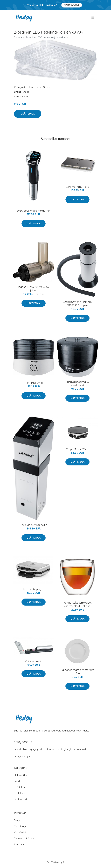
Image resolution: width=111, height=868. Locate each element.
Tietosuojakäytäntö (25, 838)
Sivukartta (20, 844)
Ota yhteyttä (21, 826)
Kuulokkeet (20, 793)
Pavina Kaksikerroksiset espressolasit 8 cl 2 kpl (78, 604)
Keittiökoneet (22, 787)
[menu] (93, 18)
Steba (47, 87)
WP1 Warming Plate (77, 187)
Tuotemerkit (35, 87)
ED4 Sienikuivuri (34, 383)
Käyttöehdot (21, 832)
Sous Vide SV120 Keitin (34, 525)
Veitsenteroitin (34, 661)
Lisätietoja (28, 114)
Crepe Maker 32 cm (77, 449)
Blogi (17, 820)
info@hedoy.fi (22, 756)
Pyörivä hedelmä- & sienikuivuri (77, 384)
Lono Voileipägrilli (34, 589)
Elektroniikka (21, 775)
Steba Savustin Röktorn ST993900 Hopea (78, 304)
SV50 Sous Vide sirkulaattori (34, 211)
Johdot (18, 781)
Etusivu (18, 37)
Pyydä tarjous (72, 5)
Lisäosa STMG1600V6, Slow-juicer (34, 289)
